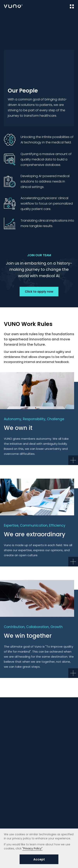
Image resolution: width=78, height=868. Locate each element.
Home (8, 19)
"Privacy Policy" (32, 848)
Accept (39, 859)
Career (20, 19)
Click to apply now (39, 292)
